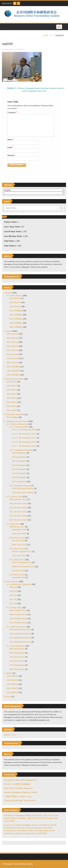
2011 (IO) (13, 599)
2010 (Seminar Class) (18, 508)
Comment (12, 112)
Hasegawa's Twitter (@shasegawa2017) (20, 780)
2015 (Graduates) (19, 477)
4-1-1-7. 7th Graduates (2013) (24, 446)
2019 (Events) (15, 307)
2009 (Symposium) (17, 653)
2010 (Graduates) (19, 457)
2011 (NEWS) (12, 688)
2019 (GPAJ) (12, 406)
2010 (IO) (13, 595)
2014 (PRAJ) (12, 386)
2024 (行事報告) (16, 327)
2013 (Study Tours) (17, 575)
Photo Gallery (12, 417)
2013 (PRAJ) (12, 382)
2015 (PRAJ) (12, 390)
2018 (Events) (15, 302)
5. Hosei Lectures (11, 582)
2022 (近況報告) (13, 371)
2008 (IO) (13, 587)
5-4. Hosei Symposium (16, 646)
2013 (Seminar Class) (18, 520)
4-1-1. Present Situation (19, 427)
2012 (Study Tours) (17, 560)
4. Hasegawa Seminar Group (16, 421)
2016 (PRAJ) (12, 394)
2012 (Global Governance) (20, 642)
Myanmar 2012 (18, 571)
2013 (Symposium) (17, 669)
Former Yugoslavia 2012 (22, 562)
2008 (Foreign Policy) (18, 610)
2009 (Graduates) (19, 453)
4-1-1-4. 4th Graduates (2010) (24, 434)
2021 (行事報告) (16, 315)
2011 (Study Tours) (17, 549)
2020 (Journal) (13, 363)
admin (11, 49)
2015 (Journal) (13, 342)
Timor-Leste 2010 (19, 545)
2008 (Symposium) (17, 649)
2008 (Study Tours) (17, 527)
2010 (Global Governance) (20, 634)
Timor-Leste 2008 (19, 534)
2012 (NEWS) (12, 692)
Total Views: (10, 241)
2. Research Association (14, 379)
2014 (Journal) (13, 338)
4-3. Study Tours (13, 524)
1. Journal (8, 331)
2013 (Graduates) (19, 469)
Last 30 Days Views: (13, 231)
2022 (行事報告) (16, 319)
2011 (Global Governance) (20, 638)
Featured (8, 697)
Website (11, 155)
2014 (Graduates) (19, 473)
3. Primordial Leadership (14, 414)
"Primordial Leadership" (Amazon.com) (20, 800)
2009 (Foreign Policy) (18, 614)
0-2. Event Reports (14, 296)
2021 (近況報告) (13, 367)
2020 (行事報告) (16, 311)
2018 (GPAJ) (12, 402)
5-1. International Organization (19, 584)
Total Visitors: (10, 246)
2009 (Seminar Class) (18, 503)
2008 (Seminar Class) (18, 499)
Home (46, 35)
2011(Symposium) (17, 661)
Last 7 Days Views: (13, 227)
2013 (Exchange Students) (23, 493)
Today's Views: (11, 222)
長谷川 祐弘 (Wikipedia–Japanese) (18, 788)
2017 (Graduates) (19, 482)
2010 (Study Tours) (17, 538)
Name (10, 139)
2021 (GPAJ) (12, 410)
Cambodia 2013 (18, 577)
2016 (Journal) (13, 346)
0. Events (8, 293)
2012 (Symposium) (17, 665)
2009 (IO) (13, 591)
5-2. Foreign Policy (14, 608)
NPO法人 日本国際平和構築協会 (17, 784)
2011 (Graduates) (19, 461)
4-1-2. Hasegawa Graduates (21, 450)
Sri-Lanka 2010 (18, 540)
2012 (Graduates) (19, 465)
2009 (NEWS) (12, 680)
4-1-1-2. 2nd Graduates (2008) (24, 430)
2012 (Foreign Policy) (18, 623)
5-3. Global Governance (16, 627)
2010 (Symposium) (17, 657)
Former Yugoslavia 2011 (22, 551)
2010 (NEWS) (12, 684)
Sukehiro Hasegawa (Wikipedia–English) (21, 792)
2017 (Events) (15, 298)
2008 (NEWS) (12, 676)
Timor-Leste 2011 (19, 556)
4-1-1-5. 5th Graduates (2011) (24, 438)
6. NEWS (8, 673)
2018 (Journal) (13, 354)
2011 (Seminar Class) (18, 512)
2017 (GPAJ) (12, 398)
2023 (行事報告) (16, 323)
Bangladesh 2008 (19, 530)
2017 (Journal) (13, 350)
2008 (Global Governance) (20, 630)
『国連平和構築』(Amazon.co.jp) (18, 796)
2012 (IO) (13, 604)
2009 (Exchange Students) (23, 488)
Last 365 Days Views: (14, 236)
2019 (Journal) (13, 358)
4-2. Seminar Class (14, 497)
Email (10, 147)
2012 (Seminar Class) (18, 516)
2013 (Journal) (13, 334)
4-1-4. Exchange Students (20, 486)
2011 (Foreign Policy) (18, 619)
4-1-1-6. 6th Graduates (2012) (24, 442)
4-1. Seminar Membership (17, 424)
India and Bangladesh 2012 (23, 567)
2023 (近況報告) (13, 375)
